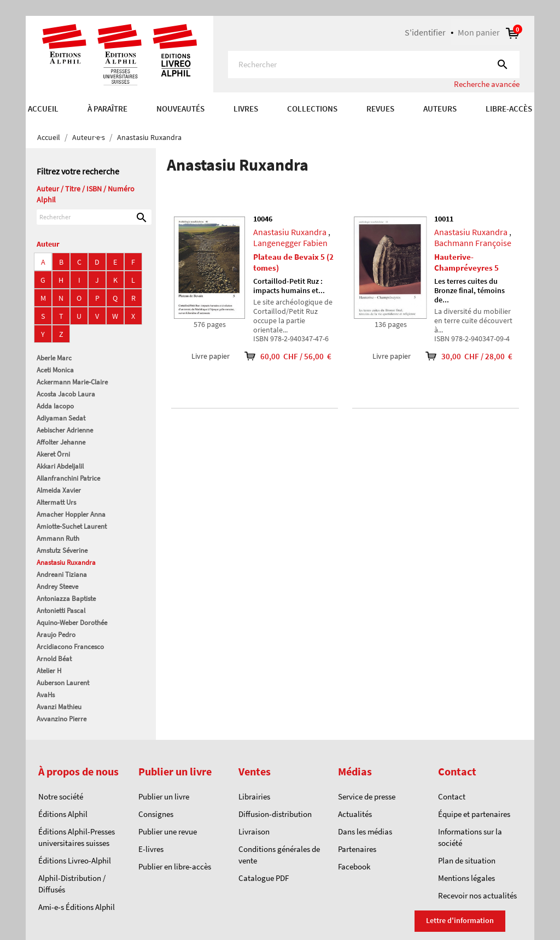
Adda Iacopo (55, 406)
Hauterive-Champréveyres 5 (466, 262)
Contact (452, 796)
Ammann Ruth (58, 538)
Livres (246, 109)
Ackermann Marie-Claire (72, 382)
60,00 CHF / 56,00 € (281, 356)
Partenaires (357, 849)
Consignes (156, 814)
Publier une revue (168, 831)
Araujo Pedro (56, 635)
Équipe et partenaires (474, 814)
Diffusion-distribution (275, 814)
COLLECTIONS (312, 109)
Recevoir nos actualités (477, 895)
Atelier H (49, 671)
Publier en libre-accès (175, 866)
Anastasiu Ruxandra (66, 562)
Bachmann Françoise (473, 243)
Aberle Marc (54, 358)
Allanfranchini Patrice (68, 478)
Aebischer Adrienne (65, 430)
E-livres (151, 849)
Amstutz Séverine (62, 550)
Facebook (354, 866)
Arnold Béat (54, 659)
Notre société (61, 796)
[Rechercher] (374, 65)
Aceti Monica (55, 370)
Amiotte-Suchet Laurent (72, 526)
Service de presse (367, 796)
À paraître (107, 109)
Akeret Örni (53, 454)
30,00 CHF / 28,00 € (462, 356)
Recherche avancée (487, 84)
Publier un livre (164, 796)
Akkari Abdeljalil (60, 466)
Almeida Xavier (59, 490)
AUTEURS (440, 109)
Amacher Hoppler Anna (71, 514)
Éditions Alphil (63, 814)
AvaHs (46, 695)
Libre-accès (509, 109)
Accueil (43, 109)
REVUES (380, 109)
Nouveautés (180, 109)
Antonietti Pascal (61, 611)
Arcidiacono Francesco (70, 647)
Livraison (254, 831)
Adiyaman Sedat (61, 418)
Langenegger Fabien (290, 243)
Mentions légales (466, 878)
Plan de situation (467, 860)
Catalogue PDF (264, 878)
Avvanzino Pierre (62, 719)
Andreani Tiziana (62, 574)
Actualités (355, 814)
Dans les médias (365, 831)
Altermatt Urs (56, 502)
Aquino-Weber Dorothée (72, 623)
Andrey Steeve (57, 586)
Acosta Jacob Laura (66, 394)
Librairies (254, 796)
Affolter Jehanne (61, 442)
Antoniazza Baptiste (66, 599)
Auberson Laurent (63, 683)
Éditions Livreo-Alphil (75, 860)
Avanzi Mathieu (59, 707)
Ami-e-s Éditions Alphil (77, 907)
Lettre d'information (460, 920)
